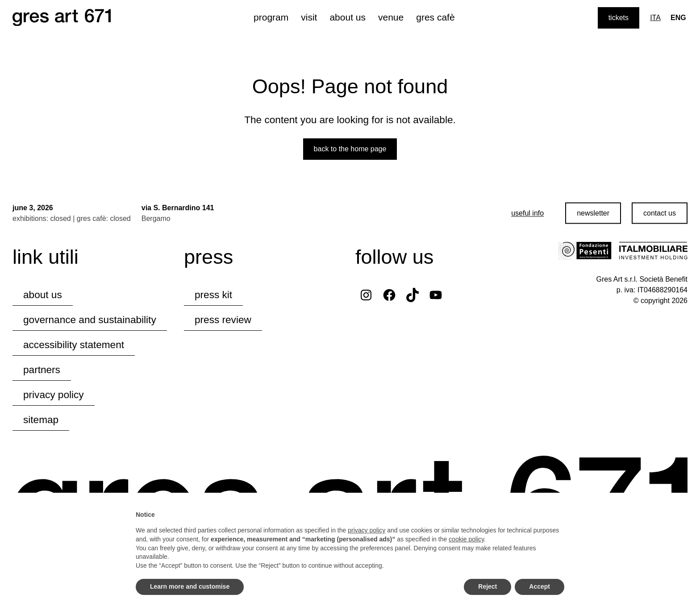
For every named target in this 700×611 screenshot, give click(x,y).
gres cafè (435, 17)
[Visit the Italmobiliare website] (653, 251)
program (271, 17)
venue (391, 17)
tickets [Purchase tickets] (619, 18)
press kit (213, 295)
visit (309, 17)
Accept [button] (540, 586)
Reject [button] (487, 586)
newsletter (593, 213)
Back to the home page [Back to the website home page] (350, 149)
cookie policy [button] (466, 539)
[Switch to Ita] (655, 18)
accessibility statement (74, 345)
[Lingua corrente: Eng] (678, 18)
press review (223, 320)
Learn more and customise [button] (190, 586)
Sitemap (41, 420)
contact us (660, 213)
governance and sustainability (90, 320)
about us (348, 17)
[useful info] (527, 213)
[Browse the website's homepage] (62, 18)
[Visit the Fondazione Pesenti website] (585, 251)
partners (42, 370)
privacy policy (54, 395)
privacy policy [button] (367, 530)
